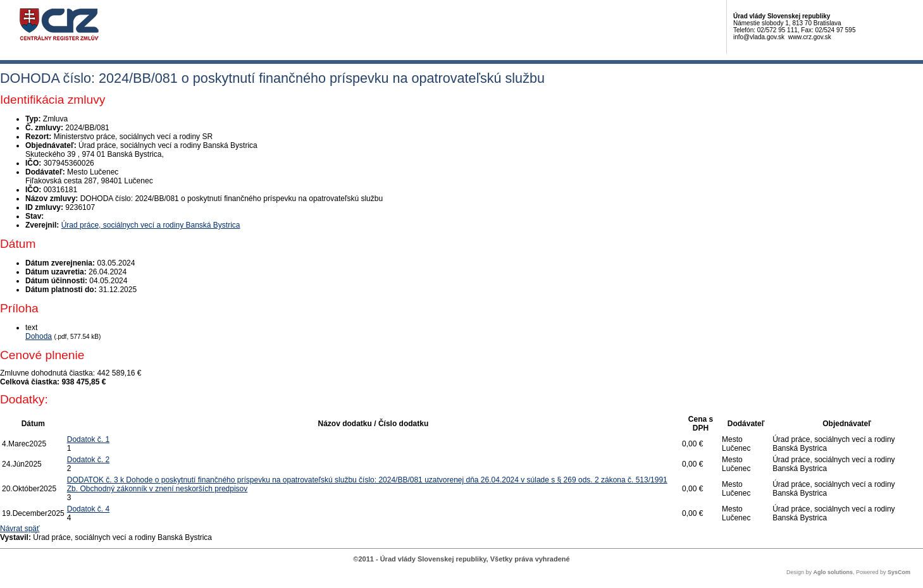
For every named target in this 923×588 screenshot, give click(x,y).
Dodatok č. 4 (88, 509)
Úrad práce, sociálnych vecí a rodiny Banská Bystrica (151, 225)
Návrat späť (20, 529)
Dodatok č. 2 (88, 460)
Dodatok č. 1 (88, 439)
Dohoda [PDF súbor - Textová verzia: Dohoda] (39, 336)
